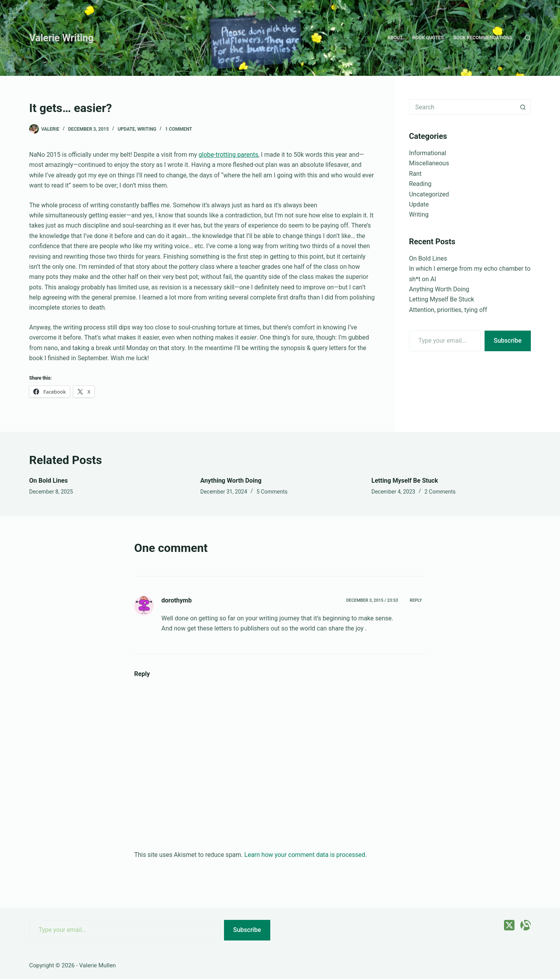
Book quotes (428, 38)
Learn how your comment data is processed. (305, 855)
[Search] (528, 38)
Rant (416, 174)
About (395, 38)
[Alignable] (526, 925)
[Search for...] (462, 107)
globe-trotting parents (228, 155)
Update (126, 129)
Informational (428, 153)
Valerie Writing (61, 38)
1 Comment (178, 129)
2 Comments (440, 492)
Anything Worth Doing (439, 289)
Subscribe (508, 341)
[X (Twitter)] (509, 925)
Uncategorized (429, 194)
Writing (147, 129)
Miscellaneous (429, 163)
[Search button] (523, 107)
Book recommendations (483, 38)
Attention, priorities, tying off (448, 310)
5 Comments (272, 492)
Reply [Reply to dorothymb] (416, 600)
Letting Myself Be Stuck (442, 299)
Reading (420, 184)
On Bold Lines (428, 258)
